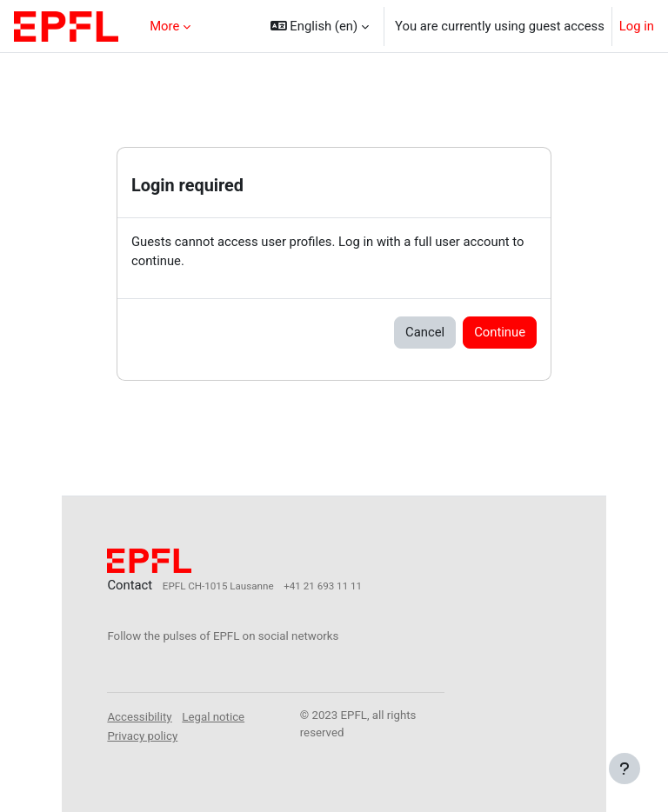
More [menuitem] (164, 26)
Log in (637, 26)
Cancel (425, 332)
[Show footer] (625, 769)
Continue (500, 332)
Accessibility (139, 717)
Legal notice (213, 717)
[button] (320, 26)
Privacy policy (142, 736)
